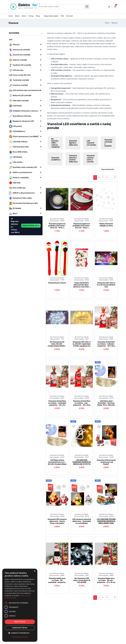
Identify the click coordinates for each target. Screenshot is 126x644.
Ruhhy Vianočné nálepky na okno (106, 225)
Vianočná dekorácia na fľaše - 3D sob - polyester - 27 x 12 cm (106, 580)
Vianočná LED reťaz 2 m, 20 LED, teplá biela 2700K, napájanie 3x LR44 (82, 345)
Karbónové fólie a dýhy (20, 198)
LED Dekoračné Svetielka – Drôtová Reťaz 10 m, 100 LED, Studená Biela (106, 404)
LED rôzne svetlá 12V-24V (20, 75)
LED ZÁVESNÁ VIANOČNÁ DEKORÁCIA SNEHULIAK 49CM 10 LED (82, 463)
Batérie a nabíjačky (19, 178)
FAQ (62, 16)
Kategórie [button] (26, 33)
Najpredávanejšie (51, 16)
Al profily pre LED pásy (20, 116)
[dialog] (20, 605)
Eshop (31, 16)
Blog (38, 16)
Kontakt (70, 16)
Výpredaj (15, 183)
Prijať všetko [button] (20, 622)
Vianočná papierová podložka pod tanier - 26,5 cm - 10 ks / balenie (57, 227)
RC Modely (15, 208)
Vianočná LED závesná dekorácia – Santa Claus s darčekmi (57, 521)
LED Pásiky (15, 106)
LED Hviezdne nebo (19, 147)
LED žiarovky (16, 70)
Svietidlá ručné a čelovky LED (23, 167)
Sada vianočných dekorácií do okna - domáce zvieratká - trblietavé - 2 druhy (82, 286)
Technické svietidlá (19, 80)
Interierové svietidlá (19, 50)
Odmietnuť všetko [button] (20, 628)
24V (11, 40)
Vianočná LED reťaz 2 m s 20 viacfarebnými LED (106, 285)
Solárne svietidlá (18, 60)
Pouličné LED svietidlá (20, 65)
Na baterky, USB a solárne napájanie (55, 143)
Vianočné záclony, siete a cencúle (91, 159)
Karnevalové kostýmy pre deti (23, 203)
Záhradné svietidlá (19, 101)
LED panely (15, 126)
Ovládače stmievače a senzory (24, 111)
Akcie (17, 16)
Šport (13, 214)
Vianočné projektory (56, 159)
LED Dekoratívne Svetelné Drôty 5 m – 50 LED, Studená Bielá (57, 462)
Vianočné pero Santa (57, 283)
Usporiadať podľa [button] (108, 169)
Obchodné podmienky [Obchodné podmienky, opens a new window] (20, 637)
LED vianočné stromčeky (91, 143)
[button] (109, 7)
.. (111, 177)
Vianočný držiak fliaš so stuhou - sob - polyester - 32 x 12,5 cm (82, 404)
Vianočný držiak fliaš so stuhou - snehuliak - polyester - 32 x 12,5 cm (57, 404)
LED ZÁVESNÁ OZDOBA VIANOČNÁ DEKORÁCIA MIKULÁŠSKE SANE (106, 521)
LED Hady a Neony (18, 142)
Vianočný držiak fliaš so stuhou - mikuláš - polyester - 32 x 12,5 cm (106, 345)
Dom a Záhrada (17, 188)
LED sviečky (16, 162)
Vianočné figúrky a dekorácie (73, 143)
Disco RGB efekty (18, 152)
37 (115, 177)
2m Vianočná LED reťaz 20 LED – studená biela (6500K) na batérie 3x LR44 (57, 345)
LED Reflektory (17, 132)
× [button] (35, 571)
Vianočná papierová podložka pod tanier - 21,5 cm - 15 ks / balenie (82, 227)
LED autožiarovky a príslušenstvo (25, 90)
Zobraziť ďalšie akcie (31, 226)
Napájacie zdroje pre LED (21, 121)
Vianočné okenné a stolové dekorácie (73, 159)
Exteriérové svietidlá (20, 55)
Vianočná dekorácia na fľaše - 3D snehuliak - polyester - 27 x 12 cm (57, 581)
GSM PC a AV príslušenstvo (22, 193)
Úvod (11, 16)
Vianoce (114, 23)
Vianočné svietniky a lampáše (108, 143)
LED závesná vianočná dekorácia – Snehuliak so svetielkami (82, 521)
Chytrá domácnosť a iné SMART (24, 137)
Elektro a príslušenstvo (21, 173)
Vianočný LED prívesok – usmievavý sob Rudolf (106, 462)
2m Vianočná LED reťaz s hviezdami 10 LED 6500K (82, 580)
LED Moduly (16, 157)
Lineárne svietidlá (18, 85)
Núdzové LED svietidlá (20, 96)
